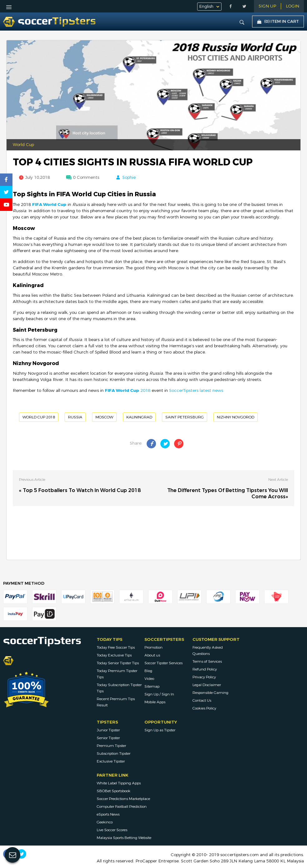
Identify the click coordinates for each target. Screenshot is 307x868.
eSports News (108, 814)
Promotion (153, 647)
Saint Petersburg (185, 417)
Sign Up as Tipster (160, 730)
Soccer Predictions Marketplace (123, 799)
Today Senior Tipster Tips (118, 663)
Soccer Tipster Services (163, 663)
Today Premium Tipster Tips (117, 674)
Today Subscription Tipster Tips (119, 688)
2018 (128, 391)
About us (152, 655)
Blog (148, 671)
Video (149, 679)
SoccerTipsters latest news (196, 391)
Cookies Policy (204, 708)
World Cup (23, 145)
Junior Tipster (108, 730)
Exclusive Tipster (111, 761)
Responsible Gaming (210, 693)
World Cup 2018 (39, 417)
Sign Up (267, 6)
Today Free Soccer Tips (116, 647)
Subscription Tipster (114, 753)
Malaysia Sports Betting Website (124, 838)
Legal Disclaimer (207, 685)
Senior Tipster (108, 738)
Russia (75, 417)
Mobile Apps (155, 702)
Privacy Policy (204, 677)
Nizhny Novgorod (236, 417)
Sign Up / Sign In (159, 694)
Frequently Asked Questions (208, 651)
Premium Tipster (111, 746)
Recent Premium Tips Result (116, 702)
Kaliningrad (139, 417)
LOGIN (292, 6)
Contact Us (202, 700)
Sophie (129, 178)
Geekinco (105, 822)
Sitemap (152, 686)
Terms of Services (207, 661)
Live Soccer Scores (112, 830)
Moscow (104, 417)
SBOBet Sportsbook (114, 791)
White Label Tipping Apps (119, 783)
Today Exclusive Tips (114, 655)
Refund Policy (205, 669)
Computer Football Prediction (122, 807)
